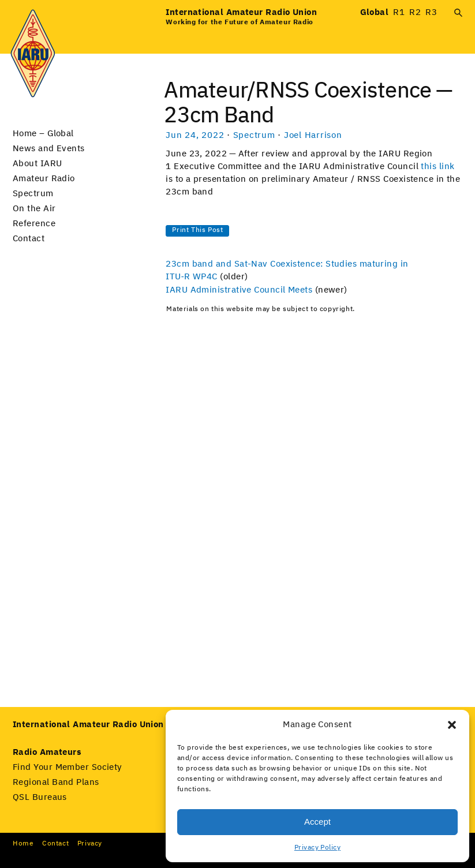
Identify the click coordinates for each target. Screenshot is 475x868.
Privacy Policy (317, 848)
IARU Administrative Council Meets (239, 290)
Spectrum (33, 194)
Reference (34, 224)
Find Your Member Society (68, 767)
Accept (317, 822)
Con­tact (55, 844)
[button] (452, 725)
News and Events (49, 149)
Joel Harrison (313, 135)
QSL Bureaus (40, 797)
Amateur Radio (44, 179)
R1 (399, 12)
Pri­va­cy (90, 844)
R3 (431, 12)
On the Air (34, 209)
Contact (29, 239)
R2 (415, 12)
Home (23, 844)
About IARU (38, 164)
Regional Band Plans (56, 782)
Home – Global (43, 134)
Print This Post (197, 230)
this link (437, 167)
